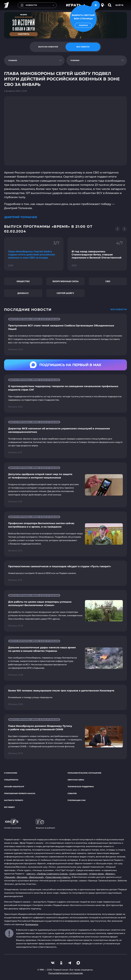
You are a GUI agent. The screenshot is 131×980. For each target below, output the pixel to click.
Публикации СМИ (77, 800)
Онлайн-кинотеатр (14, 787)
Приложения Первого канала (20, 793)
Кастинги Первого (14, 800)
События (72, 793)
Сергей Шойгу (65, 293)
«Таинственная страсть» (58, 877)
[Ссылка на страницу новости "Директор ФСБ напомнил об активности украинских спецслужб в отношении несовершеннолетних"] (65, 437)
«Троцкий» (10, 877)
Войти (119, 5)
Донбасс (23, 293)
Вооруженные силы (65, 281)
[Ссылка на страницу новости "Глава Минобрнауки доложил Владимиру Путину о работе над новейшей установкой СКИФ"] (65, 737)
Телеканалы (32, 924)
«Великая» (22, 877)
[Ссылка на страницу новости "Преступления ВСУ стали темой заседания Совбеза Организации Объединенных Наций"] (65, 335)
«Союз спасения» (78, 874)
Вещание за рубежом (45, 824)
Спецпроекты (11, 780)
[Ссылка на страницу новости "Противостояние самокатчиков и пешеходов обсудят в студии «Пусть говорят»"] (65, 573)
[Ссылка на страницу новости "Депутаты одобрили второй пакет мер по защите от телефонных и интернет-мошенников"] (65, 485)
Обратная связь (76, 780)
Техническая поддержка (81, 787)
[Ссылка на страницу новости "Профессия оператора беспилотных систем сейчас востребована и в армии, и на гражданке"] (65, 534)
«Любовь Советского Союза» (52, 874)
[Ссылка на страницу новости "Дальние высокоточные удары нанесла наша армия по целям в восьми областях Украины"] (65, 658)
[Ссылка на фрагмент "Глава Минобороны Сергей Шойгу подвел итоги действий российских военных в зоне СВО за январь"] (34, 254)
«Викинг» (110, 874)
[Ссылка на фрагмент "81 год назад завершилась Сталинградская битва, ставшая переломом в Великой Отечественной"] (97, 254)
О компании (11, 773)
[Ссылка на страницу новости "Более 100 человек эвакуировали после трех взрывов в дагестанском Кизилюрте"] (65, 697)
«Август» (31, 874)
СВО (108, 281)
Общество (23, 281)
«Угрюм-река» (96, 874)
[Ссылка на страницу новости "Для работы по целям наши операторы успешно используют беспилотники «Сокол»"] (65, 611)
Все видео (9, 807)
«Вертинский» (36, 877)
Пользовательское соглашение (84, 773)
